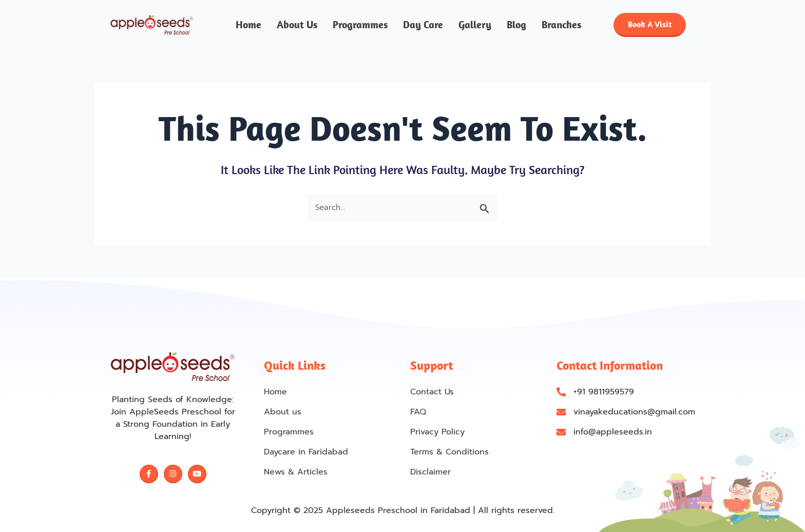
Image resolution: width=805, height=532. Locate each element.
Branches (561, 25)
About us (297, 25)
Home (248, 25)
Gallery (475, 25)
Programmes (360, 25)
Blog (516, 25)
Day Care (423, 25)
